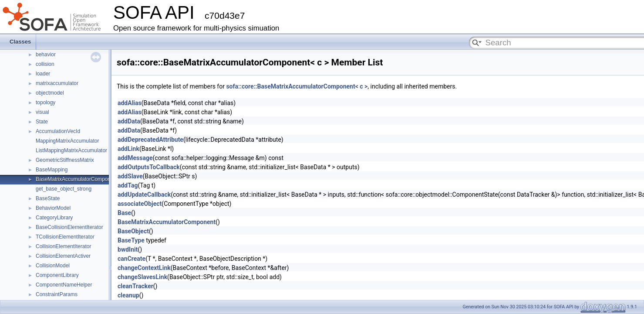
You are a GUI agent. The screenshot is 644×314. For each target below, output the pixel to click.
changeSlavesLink (142, 277)
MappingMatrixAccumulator (67, 141)
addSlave (130, 176)
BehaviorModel (53, 208)
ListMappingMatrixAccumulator (71, 150)
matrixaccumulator (57, 83)
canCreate (131, 259)
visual (42, 112)
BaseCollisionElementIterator (69, 227)
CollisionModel (53, 266)
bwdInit (128, 249)
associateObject (140, 204)
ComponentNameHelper (64, 285)
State (42, 122)
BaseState (48, 198)
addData (129, 121)
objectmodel (50, 93)
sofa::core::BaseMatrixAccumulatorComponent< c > (297, 86)
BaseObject (133, 231)
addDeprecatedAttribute (150, 140)
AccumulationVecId (58, 131)
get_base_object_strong (64, 189)
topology (46, 102)
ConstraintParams (57, 294)
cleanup (128, 295)
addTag (128, 185)
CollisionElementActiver (63, 256)
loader (43, 74)
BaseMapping (52, 170)
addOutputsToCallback (149, 167)
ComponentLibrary (57, 275)
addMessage (135, 158)
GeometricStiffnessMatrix (65, 160)
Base (124, 213)
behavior (46, 55)
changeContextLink (144, 268)
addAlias (130, 103)
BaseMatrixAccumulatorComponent (77, 179)
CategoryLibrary (54, 218)
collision (45, 64)
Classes (20, 42)
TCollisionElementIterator (65, 237)
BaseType (131, 240)
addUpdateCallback (144, 195)
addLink (128, 149)
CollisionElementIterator (63, 246)
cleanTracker (135, 286)
